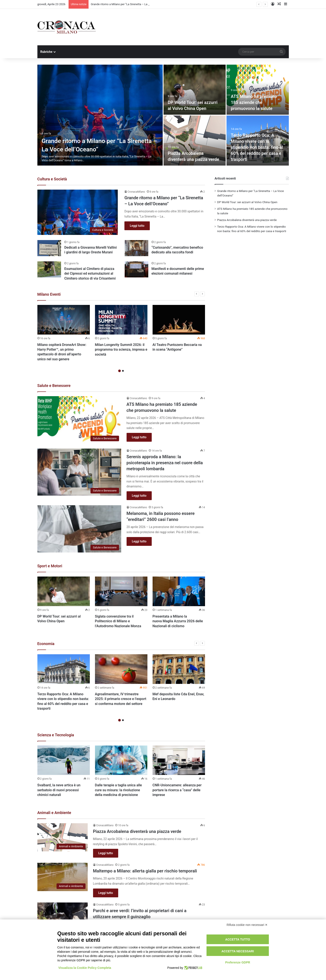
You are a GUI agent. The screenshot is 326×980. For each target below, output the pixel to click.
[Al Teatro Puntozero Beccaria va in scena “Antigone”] (179, 320)
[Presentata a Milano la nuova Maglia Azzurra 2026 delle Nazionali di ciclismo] (179, 591)
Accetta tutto (238, 939)
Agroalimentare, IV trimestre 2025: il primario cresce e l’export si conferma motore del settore (121, 699)
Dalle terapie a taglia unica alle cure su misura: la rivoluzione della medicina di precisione (119, 790)
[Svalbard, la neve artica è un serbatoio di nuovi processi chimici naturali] (64, 760)
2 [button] (123, 371)
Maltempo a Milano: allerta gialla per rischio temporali (145, 871)
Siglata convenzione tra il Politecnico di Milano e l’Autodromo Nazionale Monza (118, 621)
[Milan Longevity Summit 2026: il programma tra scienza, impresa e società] (121, 320)
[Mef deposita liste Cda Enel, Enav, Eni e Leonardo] (179, 669)
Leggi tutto (137, 226)
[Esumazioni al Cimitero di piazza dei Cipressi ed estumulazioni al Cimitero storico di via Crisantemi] (49, 269)
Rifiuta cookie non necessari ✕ (247, 925)
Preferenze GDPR (238, 962)
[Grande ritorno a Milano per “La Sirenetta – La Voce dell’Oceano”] (100, 115)
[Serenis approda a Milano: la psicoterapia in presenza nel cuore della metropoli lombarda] (79, 472)
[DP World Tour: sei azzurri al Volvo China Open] (195, 90)
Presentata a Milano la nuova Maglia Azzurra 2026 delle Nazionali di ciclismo (178, 621)
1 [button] (119, 371)
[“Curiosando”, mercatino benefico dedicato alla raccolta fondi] (136, 248)
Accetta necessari (238, 951)
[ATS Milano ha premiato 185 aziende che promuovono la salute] (258, 90)
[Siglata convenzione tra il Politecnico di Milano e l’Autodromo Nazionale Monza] (121, 591)
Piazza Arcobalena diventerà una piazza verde (137, 831)
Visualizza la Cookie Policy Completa (85, 968)
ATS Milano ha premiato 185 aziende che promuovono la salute (254, 102)
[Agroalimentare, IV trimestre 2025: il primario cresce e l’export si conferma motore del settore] (121, 669)
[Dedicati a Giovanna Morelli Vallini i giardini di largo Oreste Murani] (49, 248)
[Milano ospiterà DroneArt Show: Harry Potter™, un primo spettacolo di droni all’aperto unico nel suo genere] (64, 320)
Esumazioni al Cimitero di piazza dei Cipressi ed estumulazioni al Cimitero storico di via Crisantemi (90, 274)
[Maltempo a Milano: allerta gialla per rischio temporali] (63, 877)
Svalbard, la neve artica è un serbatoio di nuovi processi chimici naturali (59, 790)
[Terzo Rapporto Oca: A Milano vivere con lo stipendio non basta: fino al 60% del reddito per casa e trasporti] (64, 669)
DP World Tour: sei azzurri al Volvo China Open (247, 202)
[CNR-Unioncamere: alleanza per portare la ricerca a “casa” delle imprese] (179, 760)
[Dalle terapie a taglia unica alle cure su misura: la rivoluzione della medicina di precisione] (121, 760)
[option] (163, 115)
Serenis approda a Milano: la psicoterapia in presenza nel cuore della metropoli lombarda (165, 463)
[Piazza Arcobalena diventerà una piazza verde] (195, 141)
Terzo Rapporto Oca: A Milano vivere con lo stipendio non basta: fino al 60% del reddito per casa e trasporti (257, 147)
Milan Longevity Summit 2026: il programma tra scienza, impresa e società (121, 350)
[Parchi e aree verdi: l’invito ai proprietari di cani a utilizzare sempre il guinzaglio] (63, 917)
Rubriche (46, 52)
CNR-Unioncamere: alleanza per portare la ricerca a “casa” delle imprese (177, 790)
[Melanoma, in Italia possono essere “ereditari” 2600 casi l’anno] (79, 529)
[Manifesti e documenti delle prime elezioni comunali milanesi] (136, 269)
